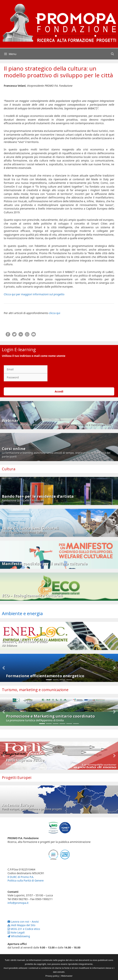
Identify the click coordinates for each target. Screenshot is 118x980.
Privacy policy (52, 976)
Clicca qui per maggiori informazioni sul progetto (34, 294)
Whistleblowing (19, 936)
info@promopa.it (18, 903)
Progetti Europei (17, 777)
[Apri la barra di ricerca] (112, 54)
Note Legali (16, 932)
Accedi (59, 391)
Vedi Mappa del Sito (21, 925)
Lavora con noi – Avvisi (23, 922)
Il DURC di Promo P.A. (21, 877)
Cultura (9, 469)
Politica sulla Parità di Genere (26, 880)
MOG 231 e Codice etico (24, 929)
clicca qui (55, 313)
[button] (4, 668)
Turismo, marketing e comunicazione (35, 690)
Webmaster (67, 976)
